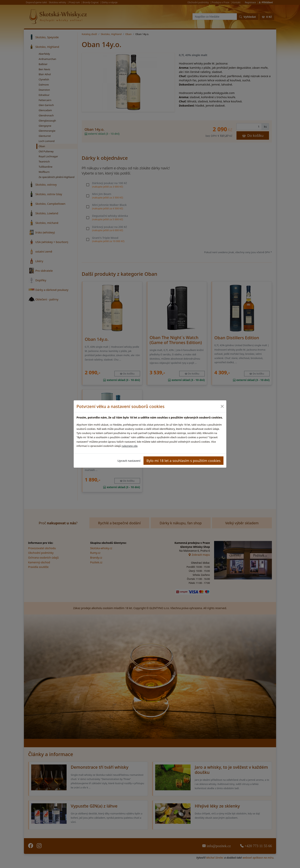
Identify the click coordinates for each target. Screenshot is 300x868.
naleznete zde (129, 446)
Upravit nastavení (129, 461)
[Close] (222, 406)
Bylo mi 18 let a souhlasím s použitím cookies (184, 461)
